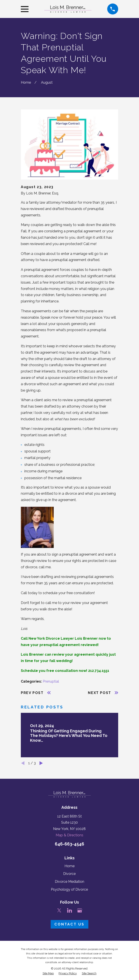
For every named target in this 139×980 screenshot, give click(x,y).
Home (69, 866)
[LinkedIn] (69, 910)
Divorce (69, 874)
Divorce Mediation (69, 882)
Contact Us (69, 924)
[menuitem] (48, 973)
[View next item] (41, 763)
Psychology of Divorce (69, 889)
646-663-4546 (69, 844)
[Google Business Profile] (80, 910)
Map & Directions (69, 835)
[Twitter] (59, 910)
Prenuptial (51, 681)
